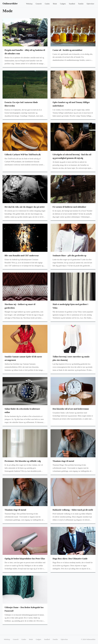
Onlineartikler (10, 4)
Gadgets (63, 4)
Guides (47, 4)
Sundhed (72, 4)
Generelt (39, 4)
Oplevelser (90, 4)
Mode (55, 4)
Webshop (29, 4)
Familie (81, 4)
